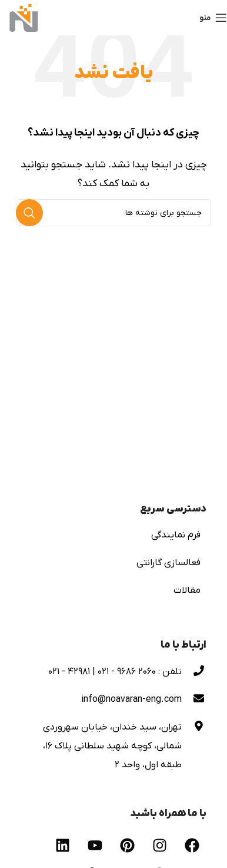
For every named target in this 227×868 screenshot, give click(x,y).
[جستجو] (113, 213)
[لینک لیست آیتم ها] (113, 535)
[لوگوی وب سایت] (24, 17)
